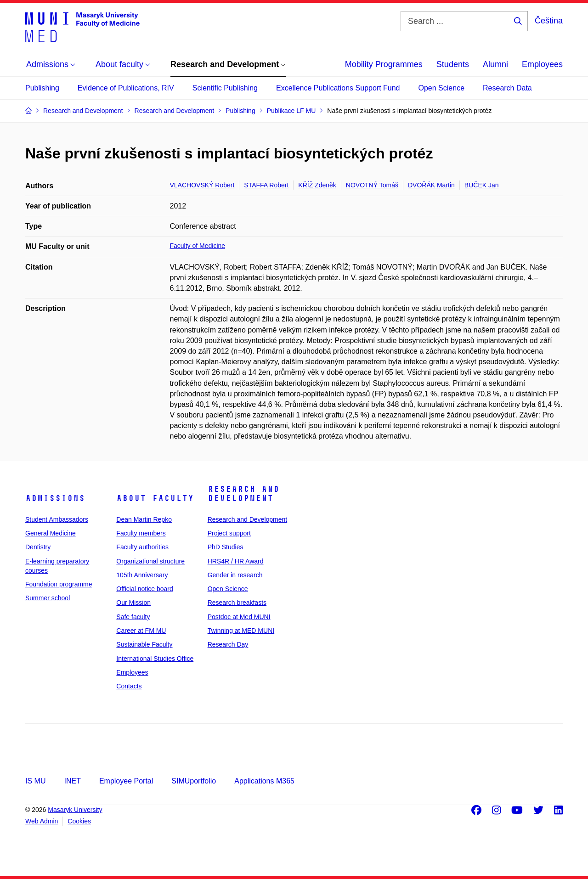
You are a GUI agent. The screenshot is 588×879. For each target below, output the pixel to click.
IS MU (35, 781)
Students (453, 64)
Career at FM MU (141, 631)
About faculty (155, 498)
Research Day (228, 644)
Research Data (507, 88)
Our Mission (133, 603)
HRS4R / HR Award (236, 561)
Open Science (442, 88)
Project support (229, 533)
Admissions (55, 498)
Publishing (42, 88)
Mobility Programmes (384, 64)
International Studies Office (155, 659)
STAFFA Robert (266, 185)
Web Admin (42, 821)
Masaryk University (75, 810)
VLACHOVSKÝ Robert (202, 185)
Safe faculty (133, 617)
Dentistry (38, 547)
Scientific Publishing (225, 88)
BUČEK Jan (482, 185)
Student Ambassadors (57, 519)
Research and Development (243, 494)
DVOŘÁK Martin (431, 185)
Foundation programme (59, 584)
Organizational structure (150, 561)
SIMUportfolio (194, 781)
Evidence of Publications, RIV (126, 88)
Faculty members (141, 533)
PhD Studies (226, 547)
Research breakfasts (237, 603)
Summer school (48, 598)
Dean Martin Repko (144, 519)
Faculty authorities (142, 547)
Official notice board (144, 589)
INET (72, 781)
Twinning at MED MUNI (241, 631)
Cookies (79, 821)
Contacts (129, 686)
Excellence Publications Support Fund (338, 88)
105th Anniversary (142, 575)
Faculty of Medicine (198, 246)
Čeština (549, 21)
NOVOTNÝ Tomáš (372, 185)
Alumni (495, 64)
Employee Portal (126, 781)
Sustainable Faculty (144, 644)
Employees (542, 64)
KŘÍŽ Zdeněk (317, 185)
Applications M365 (264, 781)
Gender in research (235, 575)
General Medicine (51, 533)
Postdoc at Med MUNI (239, 617)
